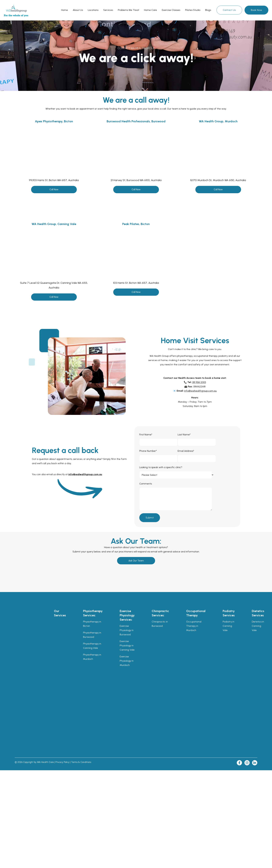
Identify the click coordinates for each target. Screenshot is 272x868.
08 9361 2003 (199, 382)
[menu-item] (65, 10)
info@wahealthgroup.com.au (200, 391)
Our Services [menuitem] (60, 613)
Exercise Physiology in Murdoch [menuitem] (127, 661)
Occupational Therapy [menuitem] (196, 613)
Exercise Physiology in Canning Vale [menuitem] (127, 645)
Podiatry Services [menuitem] (229, 613)
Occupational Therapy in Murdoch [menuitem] (194, 626)
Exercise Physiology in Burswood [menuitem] (127, 630)
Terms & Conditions (81, 762)
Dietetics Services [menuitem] (258, 613)
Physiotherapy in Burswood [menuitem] (92, 635)
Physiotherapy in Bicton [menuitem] (92, 624)
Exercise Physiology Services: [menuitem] (127, 615)
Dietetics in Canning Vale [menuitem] (258, 626)
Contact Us (229, 10)
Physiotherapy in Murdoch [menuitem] (92, 657)
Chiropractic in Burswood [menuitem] (160, 624)
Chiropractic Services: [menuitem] (160, 613)
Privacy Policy (62, 762)
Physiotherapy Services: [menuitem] (93, 613)
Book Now (256, 10)
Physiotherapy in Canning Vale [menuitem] (92, 646)
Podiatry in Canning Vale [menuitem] (228, 626)
